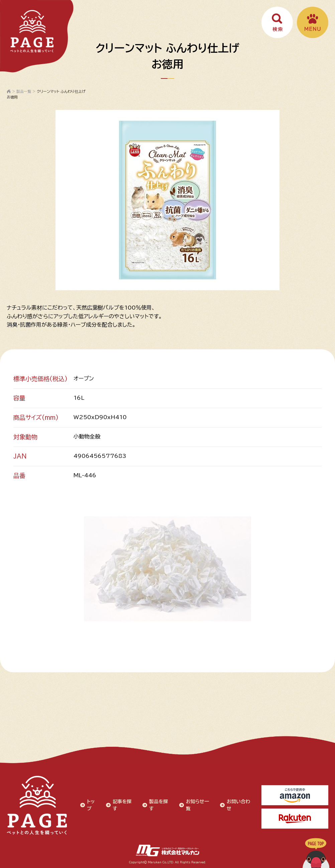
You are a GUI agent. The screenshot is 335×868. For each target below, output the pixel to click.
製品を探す (158, 805)
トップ (91, 805)
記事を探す (122, 805)
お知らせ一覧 (197, 805)
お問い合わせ (238, 805)
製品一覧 (24, 91)
